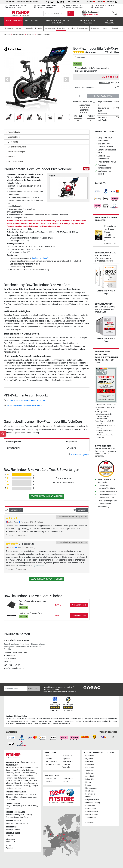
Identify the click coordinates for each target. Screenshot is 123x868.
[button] (7, 81)
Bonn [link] (8, 770)
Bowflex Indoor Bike (44, 36)
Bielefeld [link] (28, 767)
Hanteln (88, 782)
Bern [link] (12, 823)
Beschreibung (14, 139)
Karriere (29, 2)
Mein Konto (112, 2)
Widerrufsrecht (68, 761)
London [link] (24, 797)
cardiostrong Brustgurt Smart (31, 615)
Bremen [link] (31, 770)
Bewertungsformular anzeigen (47, 498)
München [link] (9, 783)
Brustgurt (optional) (40, 260)
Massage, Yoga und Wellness (88, 24)
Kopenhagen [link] (11, 842)
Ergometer (89, 759)
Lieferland (91, 2)
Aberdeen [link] (9, 795)
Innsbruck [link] (14, 806)
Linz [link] (28, 806)
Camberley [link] (32, 795)
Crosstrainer (90, 756)
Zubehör (12, 158)
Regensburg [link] (33, 783)
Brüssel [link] (17, 830)
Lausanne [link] (18, 823)
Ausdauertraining (14, 22)
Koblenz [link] (9, 780)
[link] (98, 193)
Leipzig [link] (19, 780)
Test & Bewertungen (16, 154)
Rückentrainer (91, 809)
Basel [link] (8, 823)
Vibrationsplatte (91, 817)
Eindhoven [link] (10, 817)
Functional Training (93, 803)
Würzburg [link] (18, 788)
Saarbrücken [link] (17, 786)
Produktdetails (14, 134)
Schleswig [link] (27, 786)
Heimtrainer (90, 791)
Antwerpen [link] (10, 830)
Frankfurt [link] (14, 775)
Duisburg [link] (33, 773)
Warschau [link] (10, 848)
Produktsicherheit (15, 163)
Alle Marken (90, 822)
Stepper (88, 797)
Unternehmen (11, 2)
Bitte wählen (80, 59)
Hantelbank (90, 776)
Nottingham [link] (10, 800)
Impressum (21, 2)
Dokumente (13, 144)
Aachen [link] (9, 767)
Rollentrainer (90, 794)
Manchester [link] (32, 797)
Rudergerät (90, 764)
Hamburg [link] (29, 775)
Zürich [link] (25, 823)
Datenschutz (67, 756)
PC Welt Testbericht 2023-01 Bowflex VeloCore (25, 402)
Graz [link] (8, 806)
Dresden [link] (17, 773)
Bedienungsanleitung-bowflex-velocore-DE (23, 407)
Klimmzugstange (92, 812)
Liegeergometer (91, 788)
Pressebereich (68, 778)
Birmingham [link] (23, 795)
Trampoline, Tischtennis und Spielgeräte (57, 24)
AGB (48, 756)
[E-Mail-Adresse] (15, 689)
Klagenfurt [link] (22, 806)
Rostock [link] (9, 786)
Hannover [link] (9, 778)
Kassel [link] (32, 778)
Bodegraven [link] (20, 815)
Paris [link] (11, 836)
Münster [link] (17, 783)
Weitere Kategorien (110, 24)
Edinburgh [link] (10, 797)
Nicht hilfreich (22, 537)
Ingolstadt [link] (18, 778)
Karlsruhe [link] (26, 778)
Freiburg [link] (22, 775)
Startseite (7, 36)
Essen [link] (8, 775)
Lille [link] (7, 836)
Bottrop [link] (13, 770)
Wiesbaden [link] (10, 788)
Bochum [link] (35, 767)
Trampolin (89, 770)
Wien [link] (8, 809)
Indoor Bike (31, 36)
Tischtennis (90, 773)
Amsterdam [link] (10, 815)
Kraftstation (90, 767)
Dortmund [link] (10, 773)
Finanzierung (105, 85)
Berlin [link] (22, 767)
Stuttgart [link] (34, 786)
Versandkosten (52, 761)
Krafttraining (32, 22)
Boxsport (89, 785)
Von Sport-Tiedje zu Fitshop (17, 716)
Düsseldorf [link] (25, 773)
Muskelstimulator (92, 815)
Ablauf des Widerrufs (66, 766)
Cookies (49, 759)
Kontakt (36, 2)
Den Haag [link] (29, 815)
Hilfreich (10, 537)
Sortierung (15, 512)
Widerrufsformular (53, 764)
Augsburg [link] (16, 767)
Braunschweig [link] (22, 770)
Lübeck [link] (25, 780)
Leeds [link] (16, 795)
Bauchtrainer (90, 806)
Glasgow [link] (17, 797)
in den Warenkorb (103, 98)
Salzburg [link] (34, 806)
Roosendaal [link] (19, 817)
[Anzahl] (80, 98)
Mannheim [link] (33, 780)
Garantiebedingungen (17, 149)
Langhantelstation (92, 800)
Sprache (101, 2)
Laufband (89, 761)
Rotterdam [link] (28, 817)
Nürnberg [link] (24, 783)
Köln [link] (14, 780)
